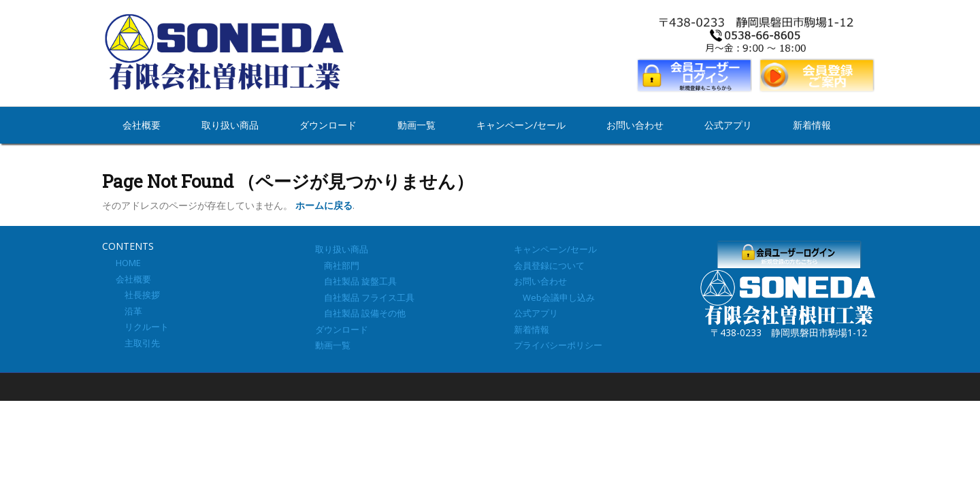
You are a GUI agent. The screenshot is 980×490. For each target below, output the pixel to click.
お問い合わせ (635, 125)
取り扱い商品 (230, 125)
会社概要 (142, 125)
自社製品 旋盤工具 (356, 281)
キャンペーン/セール (521, 125)
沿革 (129, 311)
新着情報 (812, 125)
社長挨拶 (138, 295)
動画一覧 (416, 125)
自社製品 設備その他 (360, 313)
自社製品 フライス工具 (365, 297)
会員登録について (549, 265)
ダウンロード (328, 125)
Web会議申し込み (554, 297)
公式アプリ (728, 125)
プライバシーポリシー (558, 345)
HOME (128, 263)
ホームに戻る (324, 205)
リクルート (142, 327)
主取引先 (138, 343)
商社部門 (337, 265)
